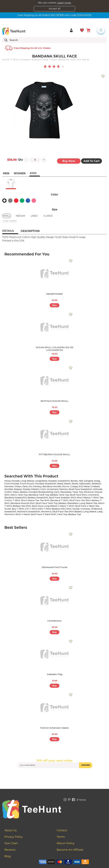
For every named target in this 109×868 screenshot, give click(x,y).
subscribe (86, 765)
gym (57, 492)
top (81, 492)
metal (87, 486)
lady (100, 511)
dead (60, 484)
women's (46, 511)
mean (16, 492)
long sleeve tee (88, 503)
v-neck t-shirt (66, 506)
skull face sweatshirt (80, 489)
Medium (20, 216)
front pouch (27, 484)
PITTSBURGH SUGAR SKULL (54, 454)
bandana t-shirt (59, 500)
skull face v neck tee (87, 506)
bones (74, 481)
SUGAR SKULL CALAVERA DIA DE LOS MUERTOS (55, 349)
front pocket (12, 484)
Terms (61, 837)
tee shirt (45, 500)
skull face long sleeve (44, 506)
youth (8, 509)
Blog (7, 856)
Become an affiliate (70, 850)
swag (97, 481)
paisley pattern (31, 489)
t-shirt (95, 498)
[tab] (10, 231)
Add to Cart (92, 161)
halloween (85, 484)
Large (34, 216)
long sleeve (27, 481)
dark (25, 486)
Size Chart (11, 843)
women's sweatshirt (28, 511)
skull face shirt (78, 495)
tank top (62, 514)
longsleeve (41, 481)
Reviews (10, 850)
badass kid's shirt (62, 509)
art (30, 486)
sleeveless (66, 492)
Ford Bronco (54, 621)
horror (66, 486)
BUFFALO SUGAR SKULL (55, 401)
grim (43, 489)
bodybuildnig (46, 492)
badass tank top (59, 495)
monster (9, 486)
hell (81, 481)
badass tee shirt (22, 506)
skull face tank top (47, 503)
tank (75, 492)
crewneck (93, 495)
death (67, 484)
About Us (11, 830)
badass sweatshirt (38, 498)
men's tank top (19, 495)
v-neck (26, 514)
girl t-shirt (31, 509)
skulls (75, 484)
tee (101, 498)
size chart (10, 221)
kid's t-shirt (44, 509)
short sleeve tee (30, 500)
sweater (53, 481)
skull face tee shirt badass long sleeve (74, 511)
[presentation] (54, 775)
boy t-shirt (18, 509)
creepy (74, 486)
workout (89, 492)
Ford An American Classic (54, 728)
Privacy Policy (14, 837)
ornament (53, 489)
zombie (9, 489)
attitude (98, 489)
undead (95, 486)
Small (7, 216)
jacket (76, 509)
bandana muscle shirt (23, 503)
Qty (20, 160)
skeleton (96, 484)
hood (7, 481)
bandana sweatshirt (16, 498)
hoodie (15, 481)
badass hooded (29, 492)
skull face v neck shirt (43, 514)
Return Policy (66, 843)
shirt (73, 498)
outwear (85, 509)
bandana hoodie (52, 486)
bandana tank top (39, 495)
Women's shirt (13, 514)
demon (64, 489)
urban (18, 486)
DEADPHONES (54, 294)
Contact (62, 830)
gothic (8, 492)
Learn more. (64, 3)
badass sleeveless (68, 503)
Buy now (69, 161)
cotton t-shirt (12, 500)
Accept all (54, 9)
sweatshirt (64, 481)
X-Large (48, 216)
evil (81, 486)
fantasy (37, 486)
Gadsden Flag (55, 674)
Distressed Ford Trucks (55, 567)
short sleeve (84, 498)
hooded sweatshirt (46, 484)
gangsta (88, 481)
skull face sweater (59, 498)
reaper (18, 489)
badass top (75, 514)
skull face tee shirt (80, 500)
